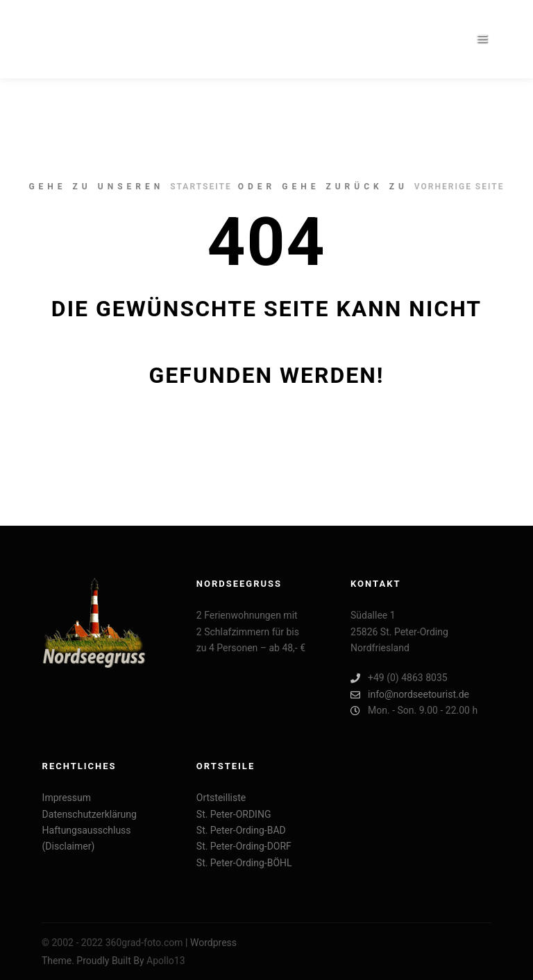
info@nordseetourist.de (410, 695)
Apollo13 (166, 961)
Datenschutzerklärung (90, 814)
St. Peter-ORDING (234, 814)
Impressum (67, 798)
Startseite (201, 187)
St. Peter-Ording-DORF (244, 846)
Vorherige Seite (459, 187)
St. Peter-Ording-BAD (241, 830)
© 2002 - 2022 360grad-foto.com (112, 943)
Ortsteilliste (221, 798)
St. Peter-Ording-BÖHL (244, 863)
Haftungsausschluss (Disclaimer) (87, 838)
